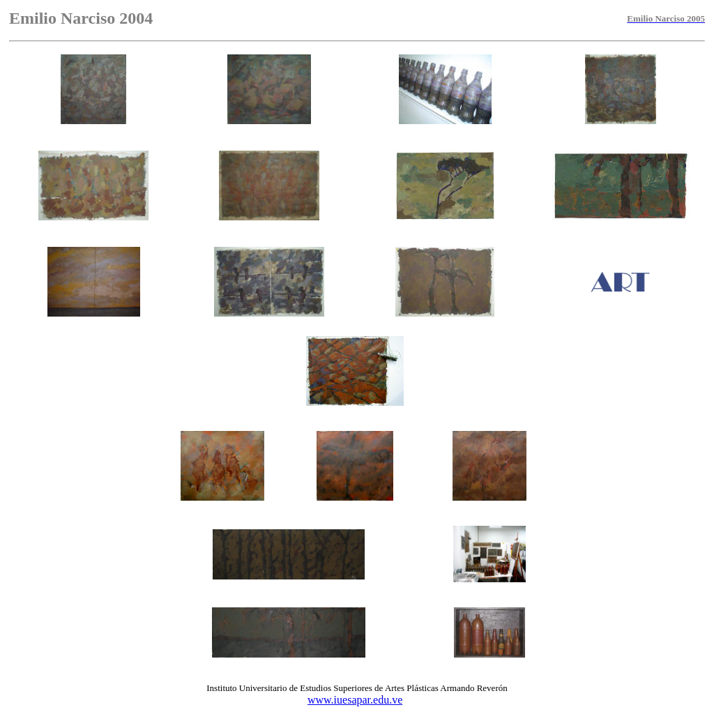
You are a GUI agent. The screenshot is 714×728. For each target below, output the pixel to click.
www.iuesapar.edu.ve (355, 700)
